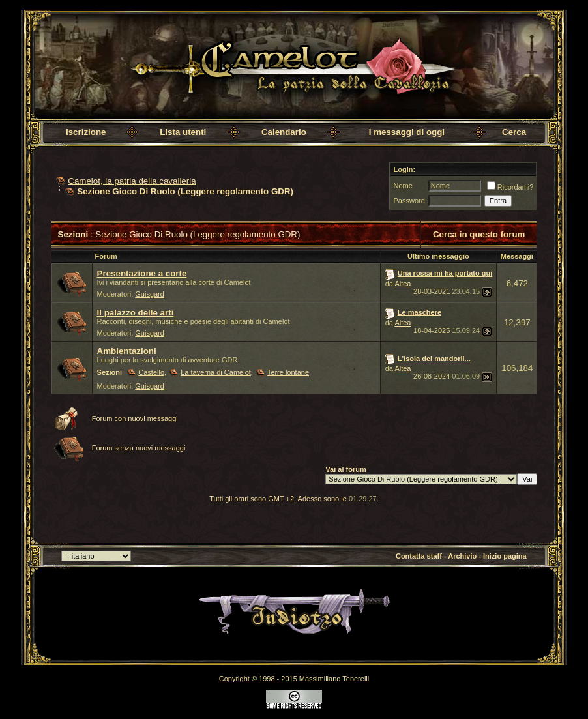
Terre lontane (288, 372)
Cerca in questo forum (479, 234)
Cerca (514, 132)
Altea (403, 284)
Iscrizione (86, 132)
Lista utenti (183, 132)
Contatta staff (419, 556)
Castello (151, 372)
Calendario (284, 132)
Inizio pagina (505, 556)
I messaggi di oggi (407, 132)
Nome (403, 186)
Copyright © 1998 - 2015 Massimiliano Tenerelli (294, 679)
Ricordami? (510, 187)
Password (409, 201)
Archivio (462, 556)
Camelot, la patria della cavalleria (132, 181)
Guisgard (150, 294)
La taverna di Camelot (216, 372)
